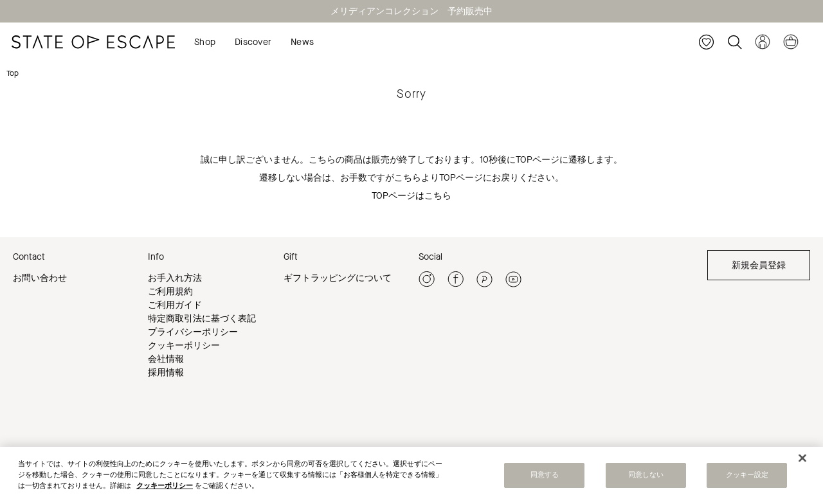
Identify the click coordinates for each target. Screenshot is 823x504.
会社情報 (166, 359)
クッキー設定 (747, 478)
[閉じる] (802, 460)
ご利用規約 (170, 292)
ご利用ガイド (175, 305)
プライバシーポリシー (193, 332)
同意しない (646, 478)
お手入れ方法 (175, 278)
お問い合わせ (40, 278)
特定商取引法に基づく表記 (202, 319)
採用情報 (166, 373)
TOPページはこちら (411, 196)
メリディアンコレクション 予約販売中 (411, 11)
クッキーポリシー (184, 346)
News (302, 42)
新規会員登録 (759, 265)
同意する (545, 478)
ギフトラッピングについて (338, 278)
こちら (408, 178)
